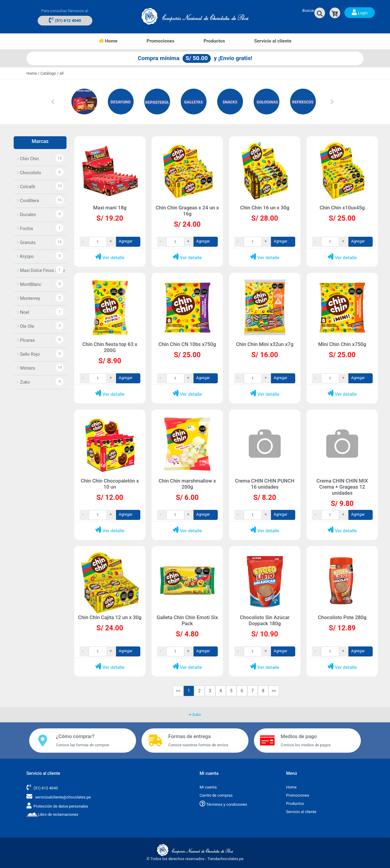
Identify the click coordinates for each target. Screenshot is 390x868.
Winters (26, 368)
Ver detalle (110, 258)
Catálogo (48, 73)
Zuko (23, 382)
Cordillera (28, 201)
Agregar (126, 241)
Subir (195, 715)
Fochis (25, 229)
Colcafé (26, 187)
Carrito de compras (216, 795)
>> (274, 691)
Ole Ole (25, 326)
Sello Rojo (28, 354)
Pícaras (26, 340)
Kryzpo (25, 256)
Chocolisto (29, 173)
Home (115, 41)
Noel (23, 312)
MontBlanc (29, 284)
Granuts (26, 242)
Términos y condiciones (223, 804)
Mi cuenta (208, 787)
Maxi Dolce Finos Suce (41, 270)
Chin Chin (28, 159)
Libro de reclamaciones (52, 814)
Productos (214, 41)
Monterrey (28, 298)
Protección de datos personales (61, 806)
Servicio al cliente (273, 41)
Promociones (161, 41)
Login (360, 12)
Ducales (26, 215)
